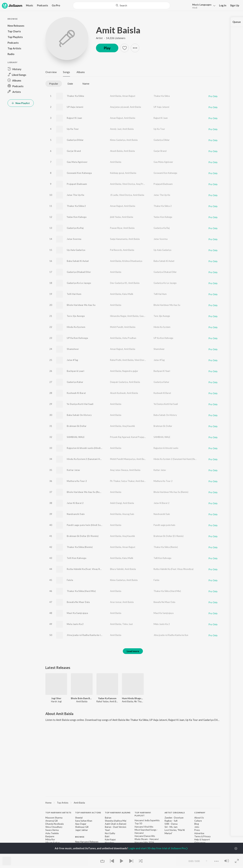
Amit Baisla (118, 30)
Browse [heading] (80, 837)
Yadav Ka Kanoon (107, 698)
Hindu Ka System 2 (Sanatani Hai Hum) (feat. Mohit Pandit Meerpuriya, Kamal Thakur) (196, 459)
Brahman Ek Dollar (77, 426)
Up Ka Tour (73, 129)
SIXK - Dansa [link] (171, 824)
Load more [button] (133, 651)
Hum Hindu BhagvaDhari (133, 698)
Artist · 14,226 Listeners (111, 38)
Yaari (107, 830)
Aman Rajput (129, 96)
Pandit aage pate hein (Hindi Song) (85, 525)
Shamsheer (73, 349)
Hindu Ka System (76, 327)
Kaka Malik (128, 294)
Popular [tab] (54, 84)
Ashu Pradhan (129, 338)
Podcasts (42, 5)
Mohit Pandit (117, 327)
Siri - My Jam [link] (171, 827)
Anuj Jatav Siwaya (119, 470)
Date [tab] (70, 84)
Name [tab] (86, 84)
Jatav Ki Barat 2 (75, 503)
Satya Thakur (128, 481)
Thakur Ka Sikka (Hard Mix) (81, 591)
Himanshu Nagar (118, 316)
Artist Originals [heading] (175, 813)
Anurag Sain (128, 514)
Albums (81, 72)
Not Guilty (110, 833)
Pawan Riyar (116, 228)
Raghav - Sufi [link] (171, 821)
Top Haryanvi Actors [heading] (88, 813)
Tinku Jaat (128, 624)
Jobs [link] (197, 827)
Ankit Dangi (116, 503)
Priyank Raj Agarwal (120, 437)
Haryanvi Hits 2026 (144, 842)
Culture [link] (198, 821)
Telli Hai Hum (74, 294)
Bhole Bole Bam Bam (82, 698)
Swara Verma (52, 830)
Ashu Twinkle (52, 833)
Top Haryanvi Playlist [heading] (143, 814)
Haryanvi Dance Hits (145, 836)
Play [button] (107, 48)
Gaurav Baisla (146, 316)
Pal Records (116, 250)
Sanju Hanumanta (119, 239)
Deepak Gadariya (119, 382)
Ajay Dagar (81, 824)
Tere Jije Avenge (76, 316)
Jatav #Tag (72, 360)
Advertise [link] (199, 833)
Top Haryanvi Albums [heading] (118, 813)
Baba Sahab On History (79, 415)
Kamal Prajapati (139, 437)
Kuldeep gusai (117, 173)
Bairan (108, 818)
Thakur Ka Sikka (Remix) (80, 547)
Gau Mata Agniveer (77, 162)
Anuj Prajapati (143, 184)
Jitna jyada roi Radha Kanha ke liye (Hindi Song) (92, 635)
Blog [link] (197, 824)
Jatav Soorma (74, 239)
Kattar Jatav (73, 470)
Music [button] (30, 5)
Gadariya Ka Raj (75, 228)
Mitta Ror (50, 839)
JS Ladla (114, 195)
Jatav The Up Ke (75, 195)
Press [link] (197, 830)
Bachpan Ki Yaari (162, 371)
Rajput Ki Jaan (74, 118)
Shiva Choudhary (54, 827)
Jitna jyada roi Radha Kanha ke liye (171, 635)
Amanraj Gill (52, 821)
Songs (66, 72)
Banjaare (50, 836)
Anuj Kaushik (129, 426)
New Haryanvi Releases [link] (87, 842)
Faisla (70, 580)
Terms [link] (198, 836)
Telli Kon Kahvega (76, 558)
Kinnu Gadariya (118, 140)
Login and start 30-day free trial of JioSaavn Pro (158, 848)
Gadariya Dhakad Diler (79, 272)
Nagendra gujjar (130, 371)
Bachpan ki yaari (75, 371)
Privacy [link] (207, 836)
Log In (223, 5)
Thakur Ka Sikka (75, 96)
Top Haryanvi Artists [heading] (58, 813)
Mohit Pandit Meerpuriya (123, 459)
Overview (51, 72)
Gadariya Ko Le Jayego (79, 283)
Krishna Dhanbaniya (132, 261)
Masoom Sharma (54, 818)
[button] (203, 6)
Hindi (195, 8)
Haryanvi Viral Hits (144, 827)
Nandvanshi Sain (76, 514)
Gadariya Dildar (75, 140)
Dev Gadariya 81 (119, 283)
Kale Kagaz (110, 839)
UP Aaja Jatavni (75, 107)
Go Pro (56, 5)
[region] (133, 803)
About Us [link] (199, 818)
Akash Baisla (116, 151)
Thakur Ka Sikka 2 (76, 206)
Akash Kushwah (118, 393)
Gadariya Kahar (75, 382)
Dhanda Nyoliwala (55, 824)
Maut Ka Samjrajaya (77, 613)
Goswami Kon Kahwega (79, 173)
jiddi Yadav (115, 217)
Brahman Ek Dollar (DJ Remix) (83, 536)
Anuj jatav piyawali (119, 107)
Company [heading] (200, 813)
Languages (202, 5)
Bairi (107, 836)
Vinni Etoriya (129, 184)
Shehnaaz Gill (82, 827)
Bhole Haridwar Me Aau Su (81, 305)
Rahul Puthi (116, 360)
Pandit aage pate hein (164, 525)
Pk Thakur (115, 481)
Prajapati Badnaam (77, 184)
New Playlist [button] (21, 103)
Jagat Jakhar (82, 830)
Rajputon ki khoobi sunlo (166, 448)
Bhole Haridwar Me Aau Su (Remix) (85, 492)
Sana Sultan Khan (84, 821)
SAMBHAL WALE (76, 437)
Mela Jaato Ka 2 (75, 624)
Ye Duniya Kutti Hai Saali (80, 404)
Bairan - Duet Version (116, 827)
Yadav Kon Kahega (77, 217)
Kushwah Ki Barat (76, 393)
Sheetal (79, 818)
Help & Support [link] (202, 839)
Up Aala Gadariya (76, 250)
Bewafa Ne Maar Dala (78, 602)
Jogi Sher (56, 698)
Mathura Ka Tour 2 (77, 481)
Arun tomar (116, 602)
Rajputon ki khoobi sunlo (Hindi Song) (87, 448)
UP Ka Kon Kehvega (77, 338)
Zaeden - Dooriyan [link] (174, 818)
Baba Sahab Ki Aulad (78, 261)
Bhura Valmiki (117, 569)
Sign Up (235, 5)
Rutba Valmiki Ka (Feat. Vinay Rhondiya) (88, 569)
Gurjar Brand (74, 151)
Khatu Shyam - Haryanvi (147, 839)
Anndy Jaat (116, 129)
